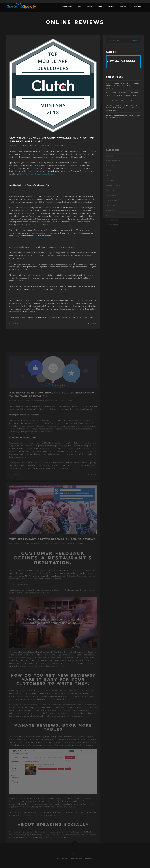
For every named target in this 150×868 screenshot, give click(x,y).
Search (135, 41)
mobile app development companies (44, 233)
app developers (82, 300)
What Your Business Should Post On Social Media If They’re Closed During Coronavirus (123, 85)
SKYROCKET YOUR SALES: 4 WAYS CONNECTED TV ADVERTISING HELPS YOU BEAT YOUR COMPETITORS (123, 108)
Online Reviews (60, 146)
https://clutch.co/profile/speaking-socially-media (37, 174)
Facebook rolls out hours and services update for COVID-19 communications (122, 94)
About (89, 6)
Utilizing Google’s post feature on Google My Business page (123, 116)
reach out (15, 312)
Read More (14, 324)
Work (100, 6)
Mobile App (49, 146)
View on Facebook (121, 61)
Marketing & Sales (37, 146)
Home (79, 6)
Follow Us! (137, 6)
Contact (124, 6)
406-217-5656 (67, 6)
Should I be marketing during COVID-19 (122, 100)
